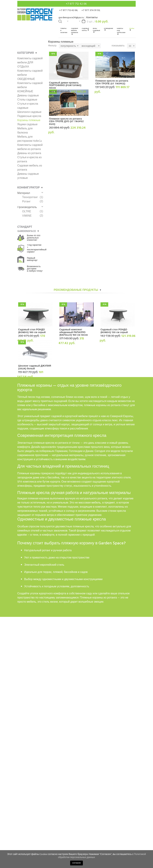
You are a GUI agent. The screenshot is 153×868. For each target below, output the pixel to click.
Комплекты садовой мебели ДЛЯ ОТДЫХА (30, 63)
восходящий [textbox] (88, 46)
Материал (30, 193)
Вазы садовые (96, 30)
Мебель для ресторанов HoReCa (30, 139)
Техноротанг (30, 197)
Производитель (30, 207)
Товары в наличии (64, 30)
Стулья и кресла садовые (28, 106)
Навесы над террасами (121, 31)
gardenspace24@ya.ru (71, 17)
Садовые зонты (86, 29)
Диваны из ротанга (29, 153)
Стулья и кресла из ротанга (29, 159)
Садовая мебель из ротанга (30, 168)
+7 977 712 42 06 (77, 4)
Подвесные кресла (29, 116)
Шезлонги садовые (29, 112)
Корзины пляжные (29, 120)
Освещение (108, 29)
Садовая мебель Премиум (74, 31)
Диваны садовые (28, 96)
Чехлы (132, 29)
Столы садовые (27, 100)
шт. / (94, 22)
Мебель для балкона (25, 131)
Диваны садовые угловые (28, 176)
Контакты (92, 17)
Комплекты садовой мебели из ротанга (30, 147)
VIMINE (27, 216)
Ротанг (26, 201)
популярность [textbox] (68, 46)
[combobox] (69, 46)
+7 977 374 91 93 (91, 10)
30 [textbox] (130, 46)
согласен (76, 863)
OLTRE (27, 211)
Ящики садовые (27, 124)
